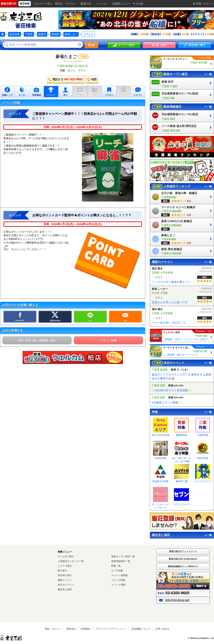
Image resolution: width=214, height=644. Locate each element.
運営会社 (71, 629)
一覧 (208, 74)
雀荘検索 (15, 34)
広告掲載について (141, 629)
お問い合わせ (162, 629)
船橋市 (42, 34)
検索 (91, 45)
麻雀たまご (71, 34)
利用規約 (86, 629)
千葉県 (29, 34)
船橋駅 (55, 34)
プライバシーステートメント (111, 629)
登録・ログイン (53, 629)
